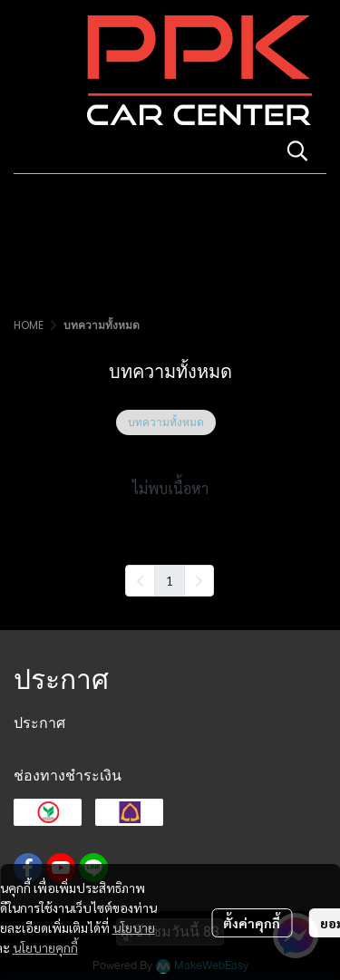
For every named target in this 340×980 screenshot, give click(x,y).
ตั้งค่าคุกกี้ (252, 923)
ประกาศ (39, 723)
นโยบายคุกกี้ (45, 947)
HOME (29, 325)
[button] (297, 150)
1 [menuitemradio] (170, 580)
